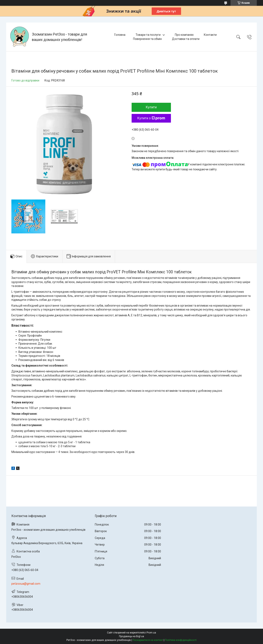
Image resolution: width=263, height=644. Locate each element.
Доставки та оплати (186, 39)
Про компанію (184, 35)
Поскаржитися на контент (148, 640)
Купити (151, 107)
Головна (120, 35)
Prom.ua (151, 633)
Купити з (151, 118)
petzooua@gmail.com (26, 584)
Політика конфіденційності (181, 640)
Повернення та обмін (147, 39)
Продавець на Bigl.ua (131, 636)
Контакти (210, 35)
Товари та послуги (148, 35)
